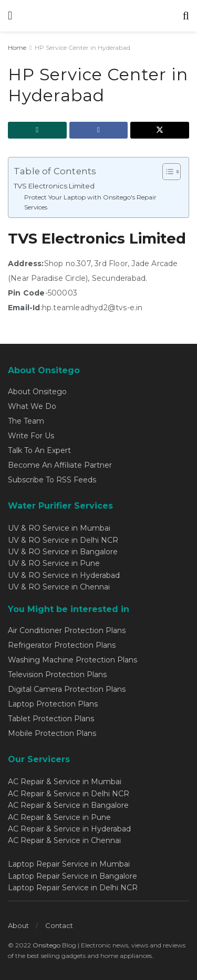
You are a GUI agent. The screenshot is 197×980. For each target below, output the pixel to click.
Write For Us (31, 436)
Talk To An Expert (39, 450)
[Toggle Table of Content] (166, 172)
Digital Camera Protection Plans (67, 689)
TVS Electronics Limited (54, 186)
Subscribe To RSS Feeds (52, 480)
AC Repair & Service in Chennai (64, 840)
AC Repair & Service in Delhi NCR (69, 794)
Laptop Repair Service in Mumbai (69, 864)
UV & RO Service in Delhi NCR (63, 540)
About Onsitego (37, 392)
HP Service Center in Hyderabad (82, 48)
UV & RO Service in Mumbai (59, 528)
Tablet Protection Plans (51, 719)
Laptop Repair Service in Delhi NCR (73, 888)
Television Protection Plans (57, 675)
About (18, 925)
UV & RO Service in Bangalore (63, 552)
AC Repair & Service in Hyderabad (69, 829)
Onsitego (46, 945)
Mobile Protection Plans (52, 733)
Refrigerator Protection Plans (62, 645)
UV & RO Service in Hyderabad (64, 575)
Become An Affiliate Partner (60, 465)
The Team (26, 421)
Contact (59, 925)
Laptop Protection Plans (53, 704)
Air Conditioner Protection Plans (67, 630)
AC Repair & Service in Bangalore (68, 805)
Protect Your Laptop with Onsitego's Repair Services (90, 202)
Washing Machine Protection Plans (72, 660)
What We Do (32, 406)
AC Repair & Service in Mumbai (65, 782)
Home (17, 48)
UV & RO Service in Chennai (59, 587)
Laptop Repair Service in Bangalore (72, 876)
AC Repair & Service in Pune (59, 817)
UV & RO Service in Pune (54, 563)
